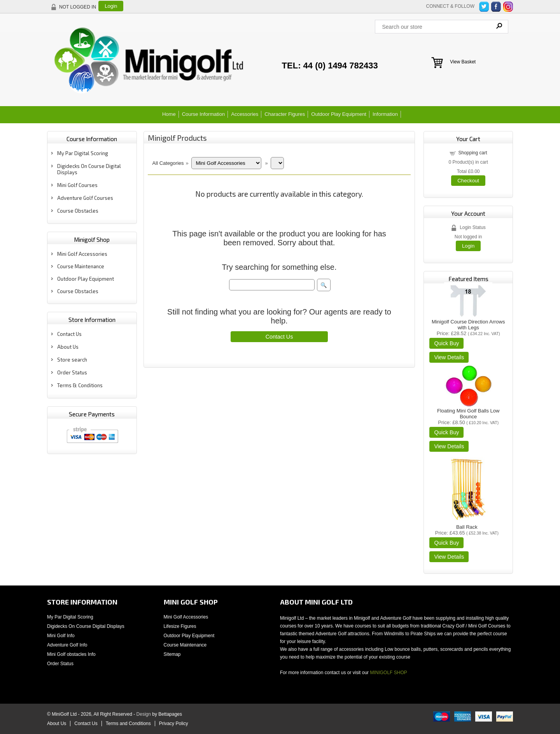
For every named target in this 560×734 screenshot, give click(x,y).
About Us (68, 347)
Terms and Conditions (128, 724)
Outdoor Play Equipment (339, 114)
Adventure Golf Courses (85, 198)
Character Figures (285, 114)
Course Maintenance (81, 266)
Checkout (468, 181)
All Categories (168, 163)
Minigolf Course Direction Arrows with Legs (468, 325)
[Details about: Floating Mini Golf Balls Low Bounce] (449, 446)
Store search (72, 360)
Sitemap (172, 654)
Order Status (72, 372)
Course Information (204, 114)
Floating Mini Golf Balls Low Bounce (468, 414)
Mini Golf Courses (77, 185)
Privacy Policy (174, 724)
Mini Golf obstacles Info (71, 654)
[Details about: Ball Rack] (449, 557)
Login (111, 6)
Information (385, 114)
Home (169, 114)
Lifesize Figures (180, 626)
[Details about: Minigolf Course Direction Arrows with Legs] (449, 357)
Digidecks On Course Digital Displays (86, 626)
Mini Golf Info (61, 636)
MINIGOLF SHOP (388, 673)
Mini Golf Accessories (82, 254)
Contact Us (69, 334)
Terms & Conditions (80, 385)
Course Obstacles (78, 211)
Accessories (245, 114)
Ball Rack (467, 527)
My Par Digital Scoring (83, 153)
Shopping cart (472, 153)
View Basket (463, 62)
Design (144, 714)
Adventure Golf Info (67, 645)
